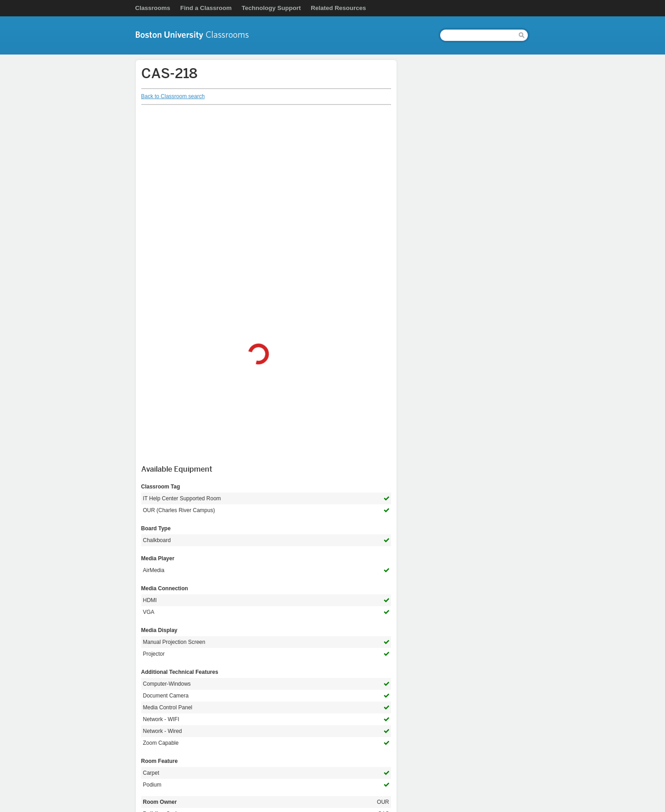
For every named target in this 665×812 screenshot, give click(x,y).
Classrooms (153, 8)
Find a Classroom (206, 8)
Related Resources (338, 8)
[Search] (478, 35)
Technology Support (271, 8)
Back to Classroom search (173, 96)
